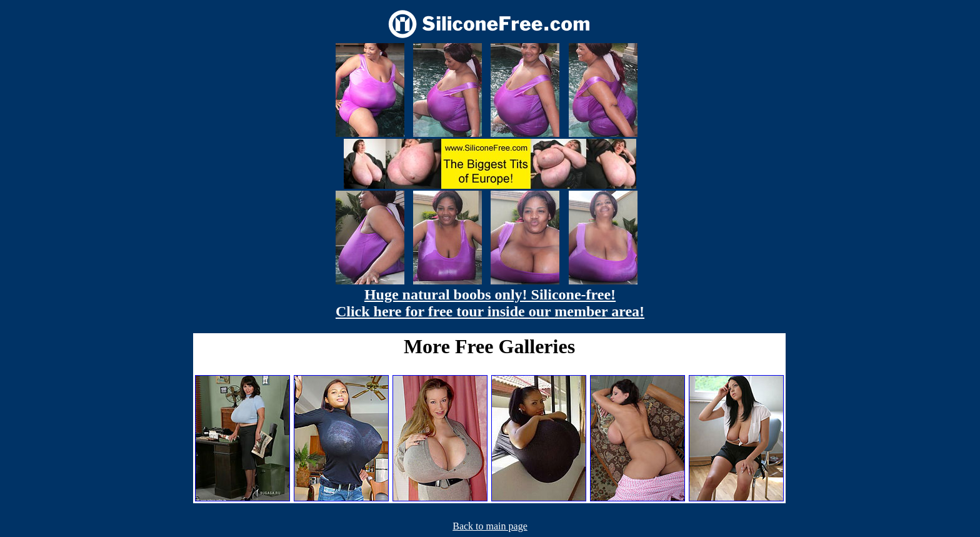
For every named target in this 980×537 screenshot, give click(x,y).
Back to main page (490, 526)
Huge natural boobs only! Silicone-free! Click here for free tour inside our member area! (490, 303)
